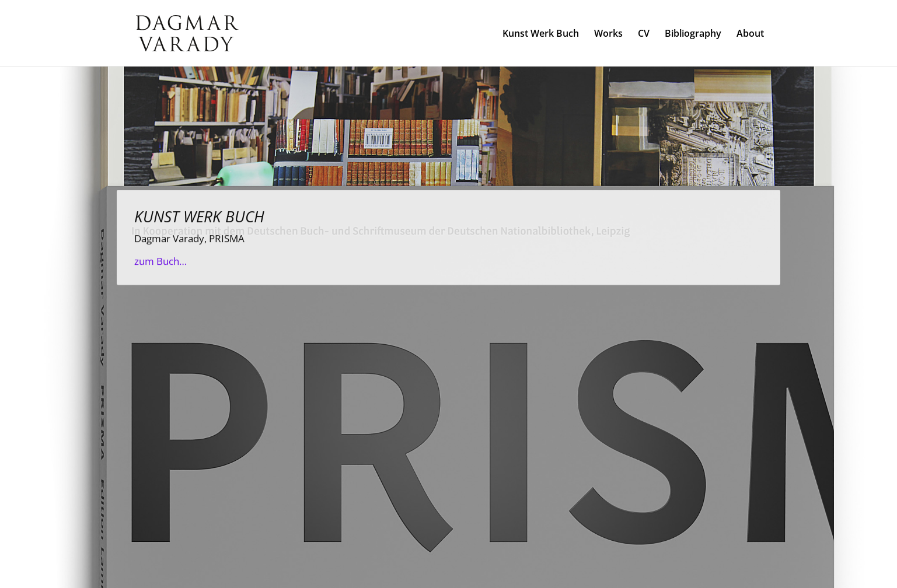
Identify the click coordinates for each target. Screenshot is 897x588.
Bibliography (693, 34)
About (750, 34)
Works (608, 34)
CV (644, 34)
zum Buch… (160, 267)
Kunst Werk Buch (541, 34)
